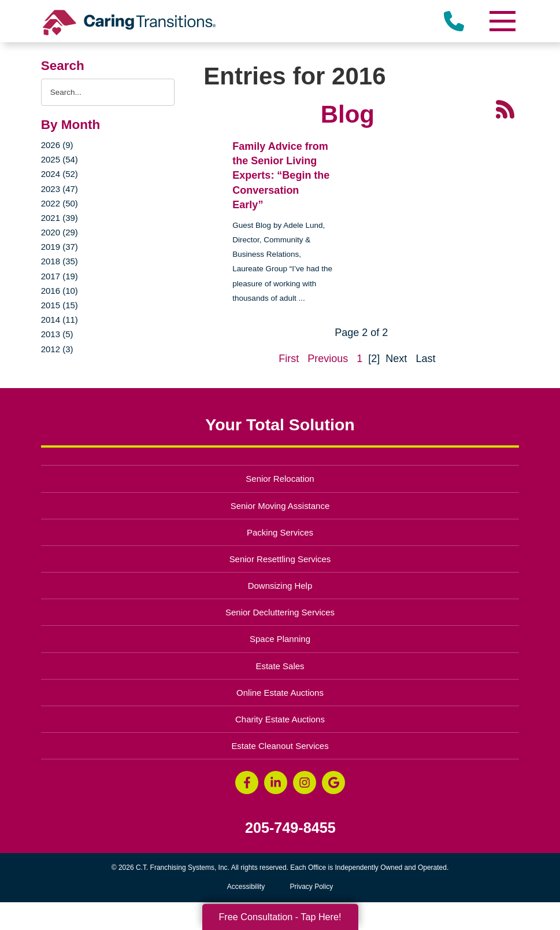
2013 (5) (57, 334)
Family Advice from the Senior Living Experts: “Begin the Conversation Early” (281, 176)
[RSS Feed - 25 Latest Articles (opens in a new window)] (505, 109)
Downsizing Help (280, 586)
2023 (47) (60, 189)
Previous (328, 359)
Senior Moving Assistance (280, 506)
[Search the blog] (108, 92)
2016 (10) (60, 291)
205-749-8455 (290, 828)
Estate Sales (280, 666)
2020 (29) (60, 232)
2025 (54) (60, 159)
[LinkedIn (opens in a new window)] (276, 783)
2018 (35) (60, 261)
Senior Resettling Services (280, 559)
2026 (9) (57, 145)
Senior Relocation (280, 479)
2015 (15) (60, 305)
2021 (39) (60, 218)
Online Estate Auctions (280, 693)
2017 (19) (60, 276)
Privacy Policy (312, 887)
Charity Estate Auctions (280, 719)
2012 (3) (57, 349)
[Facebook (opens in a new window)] (247, 783)
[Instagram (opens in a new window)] (305, 783)
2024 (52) (60, 174)
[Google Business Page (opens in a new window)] (333, 783)
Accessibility (246, 887)
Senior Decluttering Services (280, 612)
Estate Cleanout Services (280, 746)
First (289, 359)
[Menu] (502, 21)
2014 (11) (60, 320)
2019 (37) (60, 247)
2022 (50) (60, 203)
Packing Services (280, 532)
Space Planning (280, 639)
